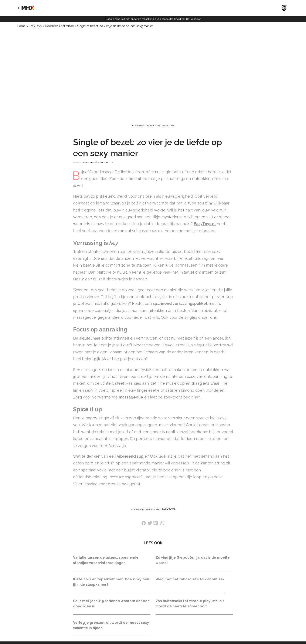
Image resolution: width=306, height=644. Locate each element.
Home (21, 26)
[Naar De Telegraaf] (284, 12)
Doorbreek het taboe (59, 26)
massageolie (131, 397)
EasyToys (35, 26)
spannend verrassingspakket (180, 303)
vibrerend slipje (132, 456)
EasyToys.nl (205, 224)
